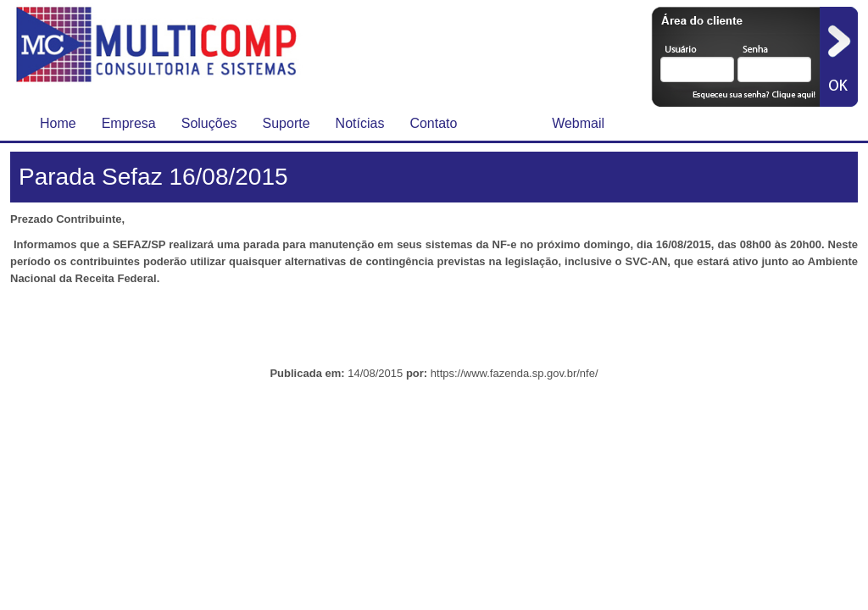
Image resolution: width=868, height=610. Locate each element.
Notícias (360, 123)
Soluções (209, 123)
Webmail (578, 123)
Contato (433, 123)
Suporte (287, 123)
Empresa (129, 123)
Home (58, 123)
